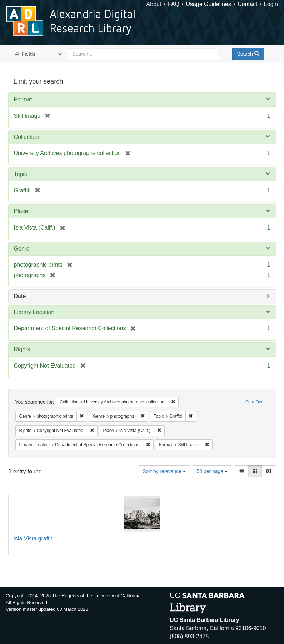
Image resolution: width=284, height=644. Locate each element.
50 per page (212, 471)
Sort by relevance (164, 471)
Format (23, 99)
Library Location (34, 312)
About (154, 4)
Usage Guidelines (208, 4)
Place (21, 211)
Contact (247, 4)
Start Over (255, 402)
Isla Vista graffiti (34, 539)
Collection (26, 137)
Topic (21, 174)
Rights (22, 349)
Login (271, 4)
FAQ (174, 4)
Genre (22, 249)
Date (20, 296)
